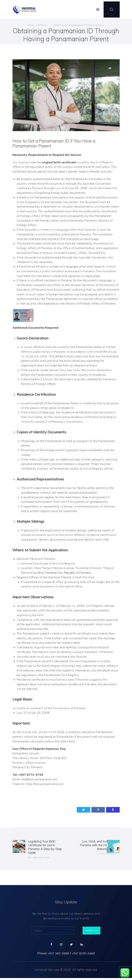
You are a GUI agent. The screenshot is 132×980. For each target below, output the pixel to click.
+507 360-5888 (57, 955)
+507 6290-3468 (84, 955)
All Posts (41, 25)
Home (30, 25)
